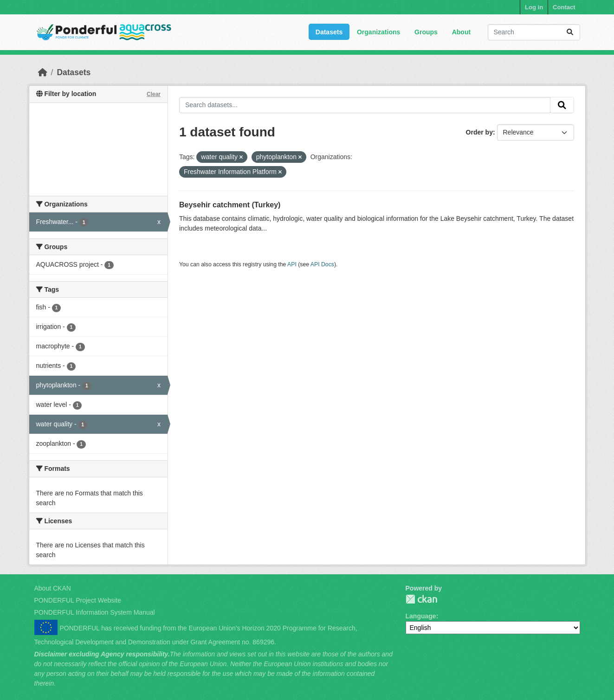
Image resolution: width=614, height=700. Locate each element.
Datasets (329, 32)
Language (421, 616)
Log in (534, 7)
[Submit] (570, 32)
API (292, 264)
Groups (426, 32)
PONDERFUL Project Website (78, 600)
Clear (154, 94)
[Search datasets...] (534, 32)
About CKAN (53, 588)
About (461, 32)
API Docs (322, 264)
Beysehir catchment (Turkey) (230, 205)
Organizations (378, 32)
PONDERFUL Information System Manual (95, 612)
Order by (479, 132)
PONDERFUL (421, 599)
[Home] (43, 72)
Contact (564, 7)
